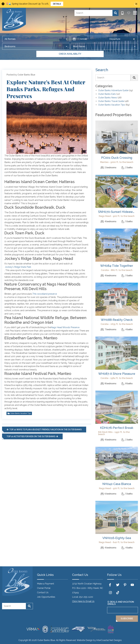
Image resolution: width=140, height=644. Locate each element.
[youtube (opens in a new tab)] (132, 585)
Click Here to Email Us (83, 601)
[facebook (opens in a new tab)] (110, 585)
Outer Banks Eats (107, 94)
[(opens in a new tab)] (117, 137)
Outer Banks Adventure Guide (113, 91)
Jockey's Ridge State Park (18, 267)
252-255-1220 (86, 597)
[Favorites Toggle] (129, 13)
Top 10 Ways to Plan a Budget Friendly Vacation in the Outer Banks (44, 430)
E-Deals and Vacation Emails (121, 603)
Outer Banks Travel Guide (111, 101)
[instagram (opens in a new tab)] (110, 593)
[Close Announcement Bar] (136, 4)
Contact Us (43, 592)
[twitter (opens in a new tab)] (118, 585)
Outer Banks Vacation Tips (19, 413)
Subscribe (127, 619)
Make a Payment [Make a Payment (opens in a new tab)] (46, 584)
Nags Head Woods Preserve (65, 327)
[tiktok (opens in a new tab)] (118, 593)
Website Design (85, 640)
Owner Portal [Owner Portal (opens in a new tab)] (44, 588)
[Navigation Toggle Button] (135, 13)
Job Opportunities (46, 597)
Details (57, 4)
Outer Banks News (108, 98)
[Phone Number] (122, 13)
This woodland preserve (45, 294)
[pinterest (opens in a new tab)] (125, 585)
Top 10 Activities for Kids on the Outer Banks (32, 436)
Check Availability (70, 54)
